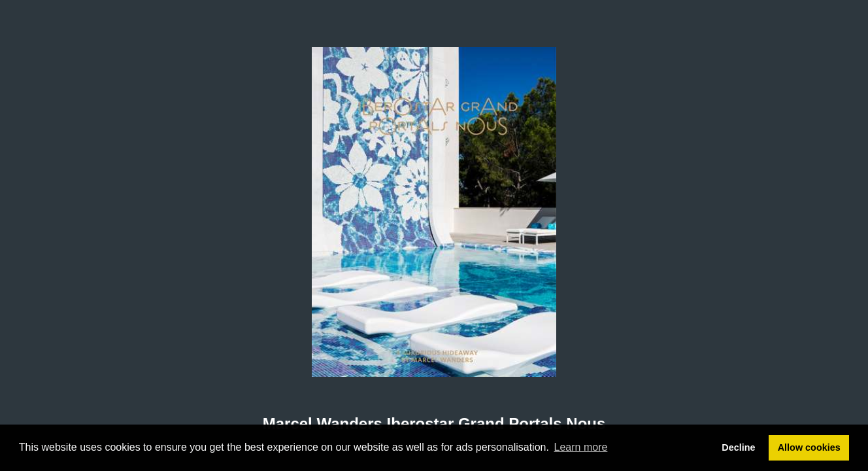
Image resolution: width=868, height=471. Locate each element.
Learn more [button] (581, 447)
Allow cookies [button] (809, 447)
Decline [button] (738, 447)
